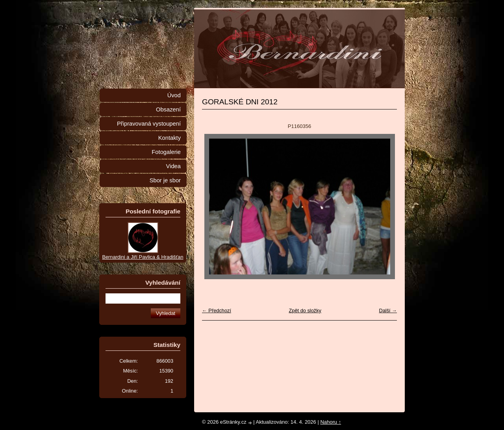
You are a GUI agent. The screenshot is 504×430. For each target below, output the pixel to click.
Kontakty (170, 138)
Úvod (174, 95)
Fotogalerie (166, 152)
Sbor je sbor (165, 180)
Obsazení (168, 109)
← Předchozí (217, 310)
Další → (388, 310)
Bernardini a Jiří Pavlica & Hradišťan (143, 257)
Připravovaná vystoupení (149, 124)
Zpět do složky (305, 310)
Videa (173, 166)
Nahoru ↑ (331, 422)
